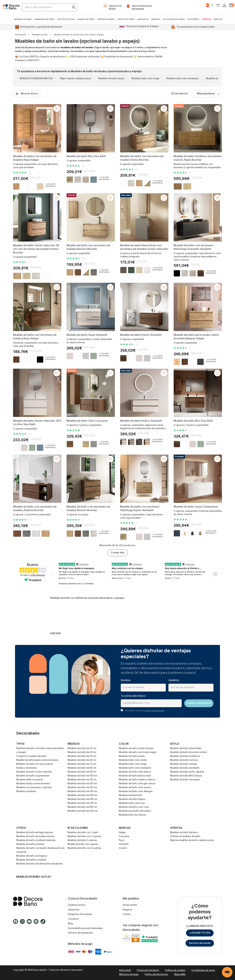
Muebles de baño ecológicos (32, 856)
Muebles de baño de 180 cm (82, 807)
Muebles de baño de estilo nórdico (189, 752)
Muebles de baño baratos (184, 833)
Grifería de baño (106, 19)
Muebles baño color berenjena (183, 79)
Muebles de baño (23, 19)
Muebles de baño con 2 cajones (84, 836)
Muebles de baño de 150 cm (82, 795)
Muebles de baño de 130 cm (82, 788)
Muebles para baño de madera (135, 811)
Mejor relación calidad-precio (76, 79)
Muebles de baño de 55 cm (82, 756)
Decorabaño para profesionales (85, 928)
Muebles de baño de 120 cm (82, 784)
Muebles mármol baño (130, 795)
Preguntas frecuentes (80, 914)
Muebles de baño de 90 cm (82, 772)
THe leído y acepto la (145, 711)
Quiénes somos (77, 905)
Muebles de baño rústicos (184, 760)
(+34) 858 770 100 (200, 933)
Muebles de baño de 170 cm (82, 803)
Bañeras (156, 19)
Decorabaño (21, 35)
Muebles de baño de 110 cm (82, 780)
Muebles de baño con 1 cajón (83, 833)
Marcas (218, 19)
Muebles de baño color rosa (134, 807)
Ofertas (206, 19)
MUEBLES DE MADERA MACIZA (36, 79)
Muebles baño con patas (30, 780)
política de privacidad (154, 711)
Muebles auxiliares (26, 792)
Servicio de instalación (80, 933)
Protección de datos (148, 970)
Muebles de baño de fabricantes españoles (39, 864)
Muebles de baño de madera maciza (35, 836)
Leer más (55, 633)
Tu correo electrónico (133, 696)
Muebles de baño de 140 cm (82, 792)
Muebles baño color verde (133, 760)
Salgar (122, 833)
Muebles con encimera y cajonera (34, 788)
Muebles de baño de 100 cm (82, 776)
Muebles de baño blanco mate (135, 776)
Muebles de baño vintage (184, 764)
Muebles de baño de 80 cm (82, 768)
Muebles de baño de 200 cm (83, 811)
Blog (70, 924)
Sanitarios (143, 19)
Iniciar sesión (130, 905)
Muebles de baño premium (30, 844)
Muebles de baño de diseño (185, 768)
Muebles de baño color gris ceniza (137, 784)
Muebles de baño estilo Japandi (187, 772)
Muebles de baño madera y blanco (137, 780)
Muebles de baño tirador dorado (136, 748)
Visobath (124, 844)
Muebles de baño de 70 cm (82, 764)
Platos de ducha (66, 19)
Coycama (124, 836)
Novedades (193, 19)
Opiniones (74, 910)
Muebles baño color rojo (132, 803)
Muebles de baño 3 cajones (82, 840)
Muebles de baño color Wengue (136, 792)
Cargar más (118, 553)
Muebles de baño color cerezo (135, 788)
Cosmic (123, 848)
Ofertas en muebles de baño (185, 836)
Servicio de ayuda (200, 943)
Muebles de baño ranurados (185, 780)
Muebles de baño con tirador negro (138, 752)
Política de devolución (156, 975)
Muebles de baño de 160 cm (82, 799)
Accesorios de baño (174, 19)
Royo (122, 840)
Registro (127, 910)
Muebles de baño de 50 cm (82, 752)
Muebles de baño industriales (186, 748)
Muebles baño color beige (145, 79)
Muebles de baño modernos (185, 756)
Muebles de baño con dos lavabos (35, 764)
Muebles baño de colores (132, 815)
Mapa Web (180, 975)
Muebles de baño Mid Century (186, 776)
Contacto (73, 919)
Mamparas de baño (45, 19)
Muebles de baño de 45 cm (82, 748)
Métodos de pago (129, 975)
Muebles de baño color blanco (135, 772)
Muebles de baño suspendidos (33, 776)
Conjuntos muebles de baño (31, 756)
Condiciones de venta (203, 970)
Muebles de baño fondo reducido (34, 772)
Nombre (126, 680)
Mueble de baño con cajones (83, 844)
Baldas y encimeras (27, 768)
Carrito (127, 914)
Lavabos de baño (86, 19)
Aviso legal (125, 970)
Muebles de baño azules (111, 79)
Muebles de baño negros (132, 799)
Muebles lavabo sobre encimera (33, 784)
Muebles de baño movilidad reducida (36, 840)
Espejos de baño (126, 19)
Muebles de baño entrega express (35, 833)
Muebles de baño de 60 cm (82, 760)
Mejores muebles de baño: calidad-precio (192, 840)
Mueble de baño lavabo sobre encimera (37, 760)
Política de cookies (175, 970)
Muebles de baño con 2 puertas (84, 848)
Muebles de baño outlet (34, 877)
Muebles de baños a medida (31, 860)
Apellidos (174, 680)
